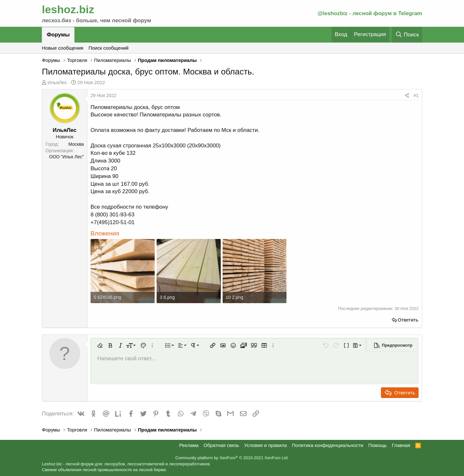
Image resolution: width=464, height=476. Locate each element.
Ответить (408, 320)
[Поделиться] (407, 96)
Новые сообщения (63, 48)
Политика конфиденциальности (328, 445)
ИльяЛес (57, 82)
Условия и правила (266, 445)
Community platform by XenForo (232, 458)
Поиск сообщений (109, 48)
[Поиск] (407, 35)
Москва (76, 144)
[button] (100, 345)
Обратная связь (222, 445)
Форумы (58, 35)
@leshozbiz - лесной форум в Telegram (370, 13)
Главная (401, 445)
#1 (416, 95)
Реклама (189, 445)
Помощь (378, 445)
